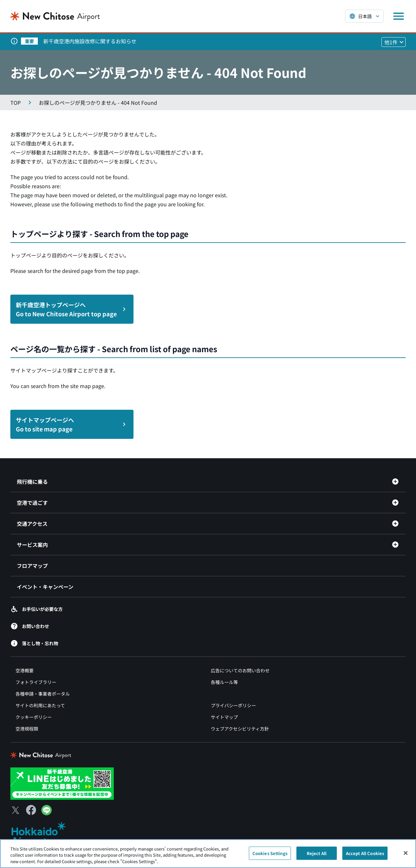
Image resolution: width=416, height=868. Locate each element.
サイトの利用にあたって (40, 705)
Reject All (317, 857)
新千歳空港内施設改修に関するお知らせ (90, 41)
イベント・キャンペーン (45, 587)
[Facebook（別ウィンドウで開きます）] (31, 810)
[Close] (406, 857)
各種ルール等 (224, 682)
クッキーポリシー (34, 717)
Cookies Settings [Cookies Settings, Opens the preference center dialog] (270, 857)
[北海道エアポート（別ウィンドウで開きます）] (44, 834)
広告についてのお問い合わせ (240, 670)
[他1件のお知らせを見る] (394, 42)
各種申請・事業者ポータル (43, 694)
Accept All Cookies (365, 857)
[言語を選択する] (364, 16)
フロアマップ (32, 566)
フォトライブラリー (36, 682)
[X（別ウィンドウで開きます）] (16, 810)
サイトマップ (224, 717)
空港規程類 (27, 729)
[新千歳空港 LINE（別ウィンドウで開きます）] (62, 783)
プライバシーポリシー (233, 705)
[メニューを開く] (399, 16)
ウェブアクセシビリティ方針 (240, 729)
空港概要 (25, 670)
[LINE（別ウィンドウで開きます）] (47, 813)
